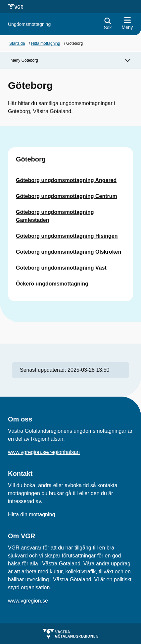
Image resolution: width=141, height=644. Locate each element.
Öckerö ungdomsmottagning (52, 284)
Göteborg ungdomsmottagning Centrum (67, 196)
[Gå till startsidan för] (29, 24)
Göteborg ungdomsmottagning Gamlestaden (55, 216)
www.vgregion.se (28, 601)
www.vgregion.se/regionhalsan (44, 452)
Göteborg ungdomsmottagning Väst (61, 268)
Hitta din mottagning (31, 515)
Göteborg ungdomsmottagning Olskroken (69, 252)
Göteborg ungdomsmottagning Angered (66, 180)
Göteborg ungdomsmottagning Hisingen (67, 236)
